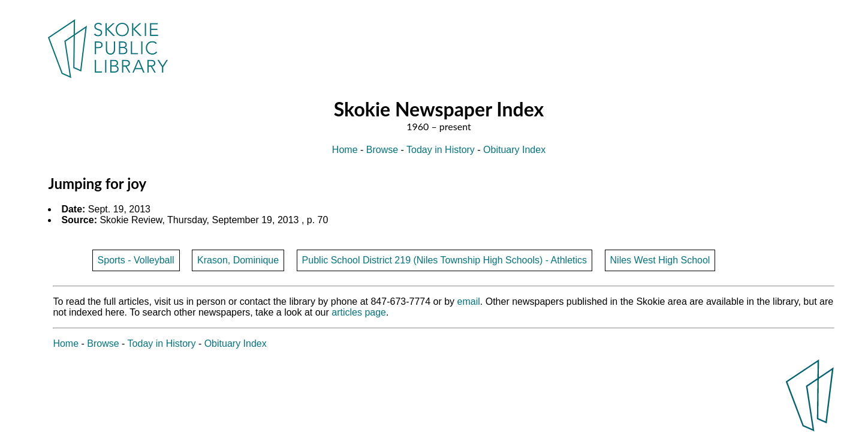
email (469, 301)
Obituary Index (514, 150)
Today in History (441, 150)
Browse (382, 150)
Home (345, 150)
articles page (359, 312)
